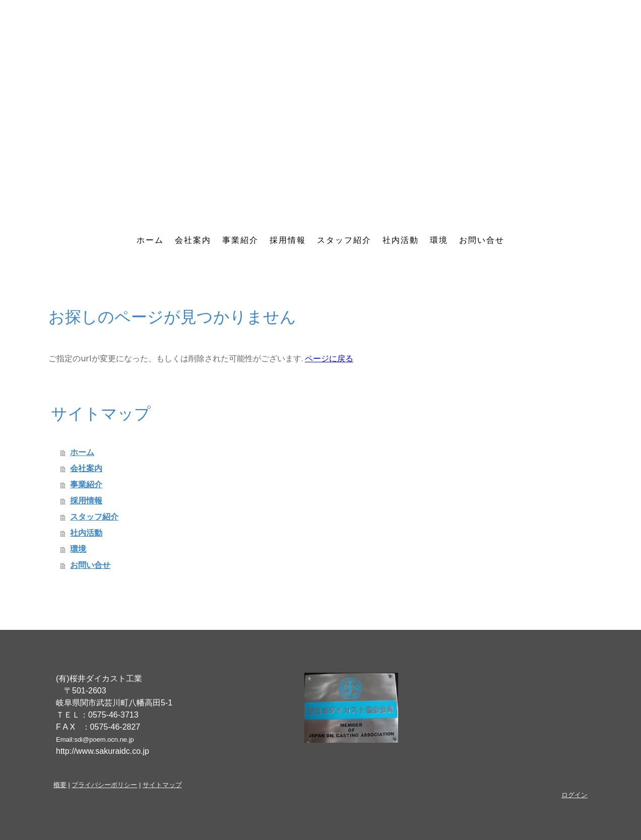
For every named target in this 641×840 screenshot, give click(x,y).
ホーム (150, 240)
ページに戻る (329, 358)
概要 (60, 785)
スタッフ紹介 (344, 240)
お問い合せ (482, 240)
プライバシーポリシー (104, 785)
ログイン (574, 795)
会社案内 (193, 240)
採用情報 (288, 240)
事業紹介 (240, 240)
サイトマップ (162, 785)
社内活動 (401, 240)
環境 (439, 240)
